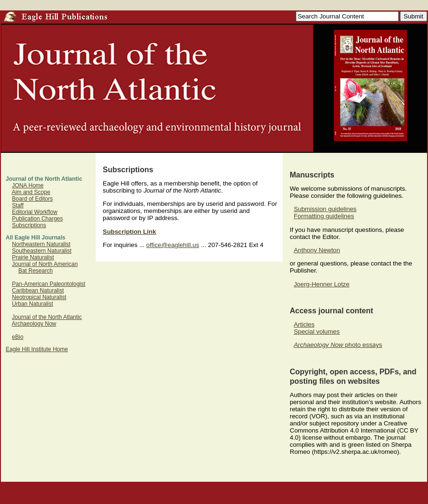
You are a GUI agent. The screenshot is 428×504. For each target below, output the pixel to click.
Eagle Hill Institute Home (37, 349)
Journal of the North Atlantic (47, 317)
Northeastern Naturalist (41, 244)
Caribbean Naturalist (38, 291)
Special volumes (317, 332)
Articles (304, 324)
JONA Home (28, 186)
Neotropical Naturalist (39, 297)
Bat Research (36, 271)
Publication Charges (37, 219)
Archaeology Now (34, 324)
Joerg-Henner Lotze (321, 284)
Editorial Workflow (35, 212)
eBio (18, 337)
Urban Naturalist (32, 304)
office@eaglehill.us (173, 245)
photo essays (338, 345)
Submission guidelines (325, 209)
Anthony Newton (317, 250)
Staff (18, 205)
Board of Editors (32, 199)
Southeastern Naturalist (41, 251)
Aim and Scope (31, 192)
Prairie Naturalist (33, 257)
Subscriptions (29, 225)
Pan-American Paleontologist (49, 284)
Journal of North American (45, 264)
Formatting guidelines (324, 216)
